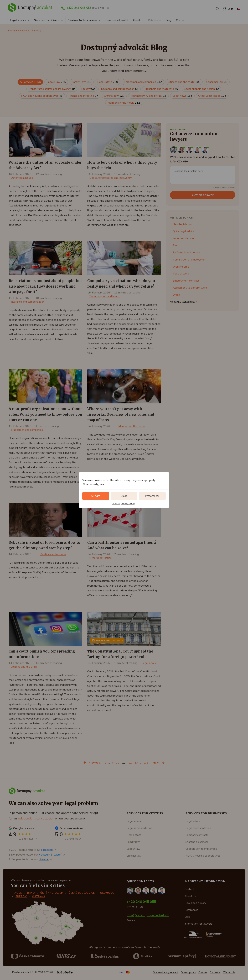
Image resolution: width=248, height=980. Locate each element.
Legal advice (18, 20)
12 (130, 763)
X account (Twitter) (50, 855)
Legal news (182, 96)
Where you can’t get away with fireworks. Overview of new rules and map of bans (121, 414)
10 (118, 763)
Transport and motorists (161, 89)
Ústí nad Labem (52, 893)
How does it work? (117, 20)
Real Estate (108, 82)
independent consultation (36, 818)
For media (215, 972)
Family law (133, 842)
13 (136, 763)
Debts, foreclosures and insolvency (52, 89)
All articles (30, 82)
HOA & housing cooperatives (203, 856)
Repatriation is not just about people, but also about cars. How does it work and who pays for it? (45, 286)
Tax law (88, 89)
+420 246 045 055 (79, 8)
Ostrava (39, 896)
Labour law (56, 82)
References (155, 20)
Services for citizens (47, 20)
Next (156, 763)
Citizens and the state (184, 82)
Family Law (82, 82)
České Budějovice (82, 893)
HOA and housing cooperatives (42, 96)
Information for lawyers (198, 924)
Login (231, 9)
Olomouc (107, 893)
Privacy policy (188, 972)
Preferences (152, 496)
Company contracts (197, 835)
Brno (31, 893)
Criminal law (114, 96)
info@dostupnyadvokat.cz (148, 915)
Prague (16, 893)
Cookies (116, 504)
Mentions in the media (124, 103)
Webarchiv (229, 972)
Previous (94, 763)
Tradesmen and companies (143, 82)
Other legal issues (212, 96)
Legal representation (139, 828)
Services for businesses (82, 20)
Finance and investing (83, 96)
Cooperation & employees (201, 849)
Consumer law (217, 82)
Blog (169, 20)
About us (138, 20)
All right (96, 496)
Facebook (47, 850)
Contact (181, 20)
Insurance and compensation (120, 89)
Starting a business (197, 842)
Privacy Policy (128, 504)
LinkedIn (44, 860)
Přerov (21, 896)
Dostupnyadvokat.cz (19, 31)
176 (146, 763)
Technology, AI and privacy (148, 96)
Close (124, 496)
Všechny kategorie (182, 302)
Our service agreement (166, 972)
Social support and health (201, 89)
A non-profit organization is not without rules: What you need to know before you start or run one (45, 414)
